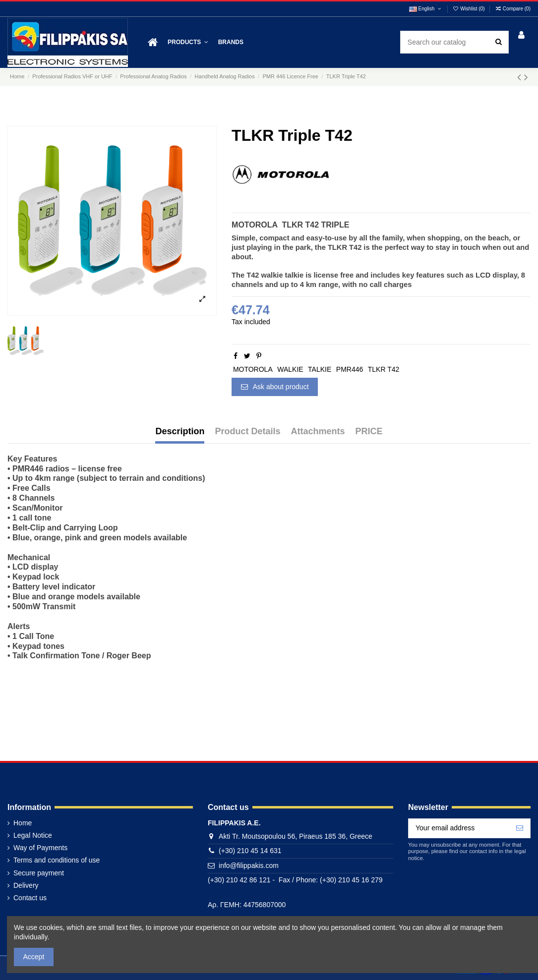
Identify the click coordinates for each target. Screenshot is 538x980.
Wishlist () (470, 9)
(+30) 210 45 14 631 (250, 851)
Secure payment (39, 873)
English (426, 9)
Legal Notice (33, 835)
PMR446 (350, 369)
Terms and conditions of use (57, 860)
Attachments (318, 432)
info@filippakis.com (249, 865)
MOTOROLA (253, 369)
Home (23, 823)
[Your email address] (459, 828)
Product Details (247, 432)
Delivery (26, 885)
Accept (34, 957)
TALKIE (320, 369)
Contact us (30, 898)
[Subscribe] (520, 828)
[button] (188, 42)
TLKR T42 (384, 369)
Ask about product (275, 387)
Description (180, 432)
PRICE (369, 432)
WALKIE (290, 369)
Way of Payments (40, 848)
